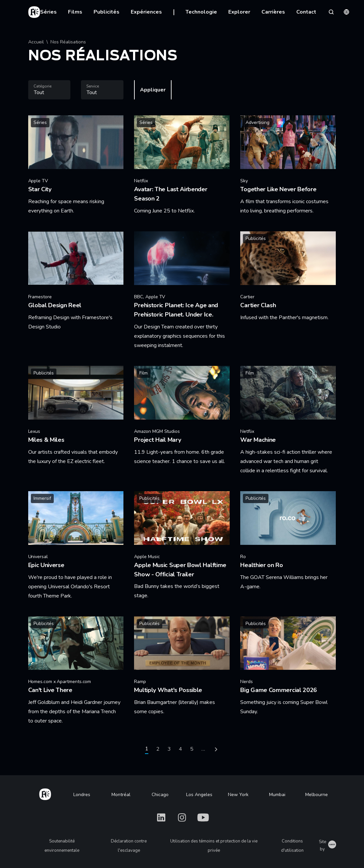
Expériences (146, 12)
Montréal (121, 795)
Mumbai (277, 795)
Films (75, 12)
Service (93, 86)
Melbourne (317, 795)
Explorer (239, 12)
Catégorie (42, 86)
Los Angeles (199, 795)
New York (238, 795)
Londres (82, 795)
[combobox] (49, 90)
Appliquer (153, 90)
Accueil (36, 42)
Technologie (201, 12)
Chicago (160, 795)
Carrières (273, 12)
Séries (48, 12)
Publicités (107, 12)
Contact (306, 12)
